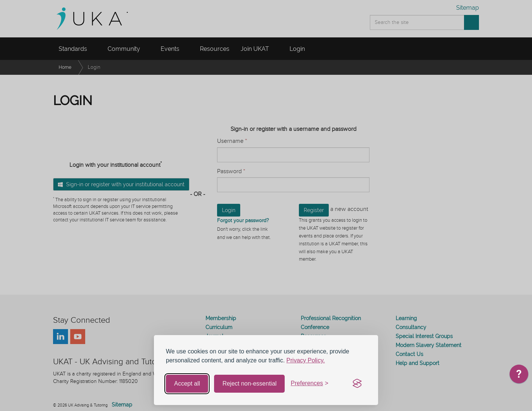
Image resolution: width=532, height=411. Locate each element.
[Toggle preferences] (310, 384)
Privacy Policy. (306, 360)
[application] (519, 376)
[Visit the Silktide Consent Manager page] (357, 384)
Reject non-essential (249, 384)
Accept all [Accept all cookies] (187, 384)
